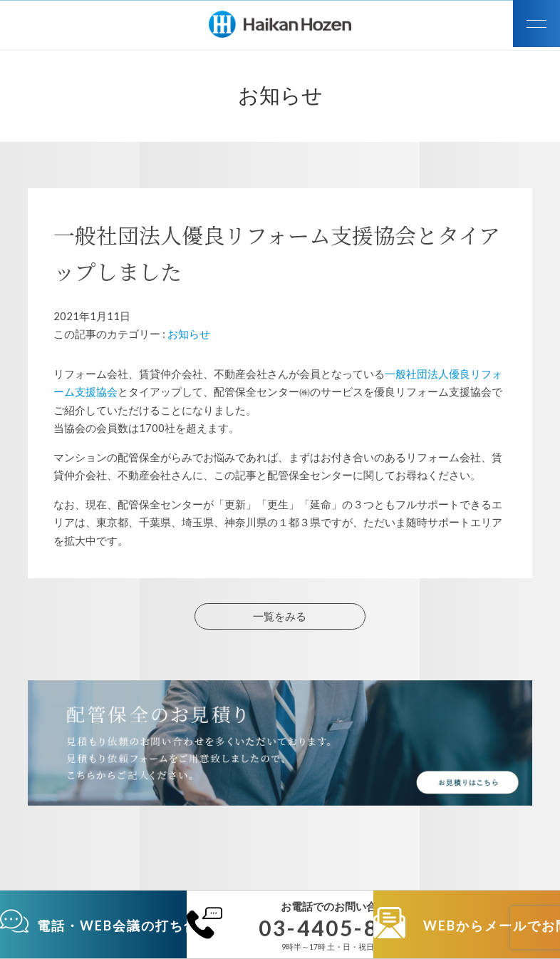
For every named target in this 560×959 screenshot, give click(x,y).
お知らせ (189, 334)
